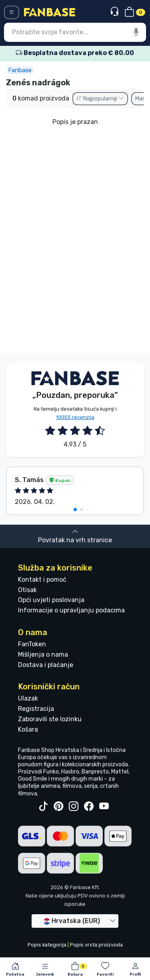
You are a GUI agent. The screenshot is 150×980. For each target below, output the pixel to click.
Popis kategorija (47, 945)
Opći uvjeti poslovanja (51, 600)
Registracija (36, 709)
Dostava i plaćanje (46, 665)
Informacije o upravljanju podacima (71, 610)
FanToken (32, 644)
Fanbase (20, 70)
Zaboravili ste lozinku (50, 719)
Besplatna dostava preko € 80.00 (75, 53)
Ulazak (28, 698)
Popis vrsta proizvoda (96, 945)
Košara (28, 729)
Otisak (27, 590)
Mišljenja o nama (43, 654)
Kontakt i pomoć (42, 580)
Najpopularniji (100, 99)
